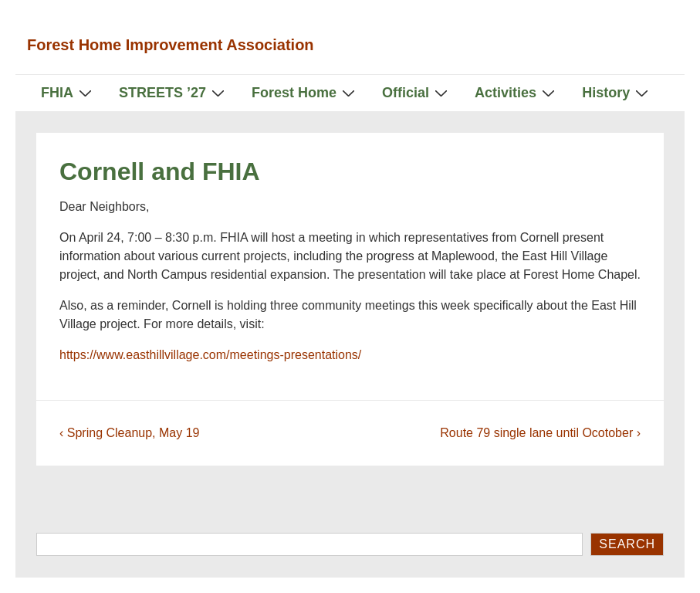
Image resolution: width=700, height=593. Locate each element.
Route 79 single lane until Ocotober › (540, 433)
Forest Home (305, 92)
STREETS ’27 (174, 92)
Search (627, 544)
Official (417, 92)
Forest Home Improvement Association (171, 45)
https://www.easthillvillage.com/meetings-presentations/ (210, 355)
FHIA (68, 92)
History (617, 92)
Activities (517, 92)
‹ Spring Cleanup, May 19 (129, 433)
